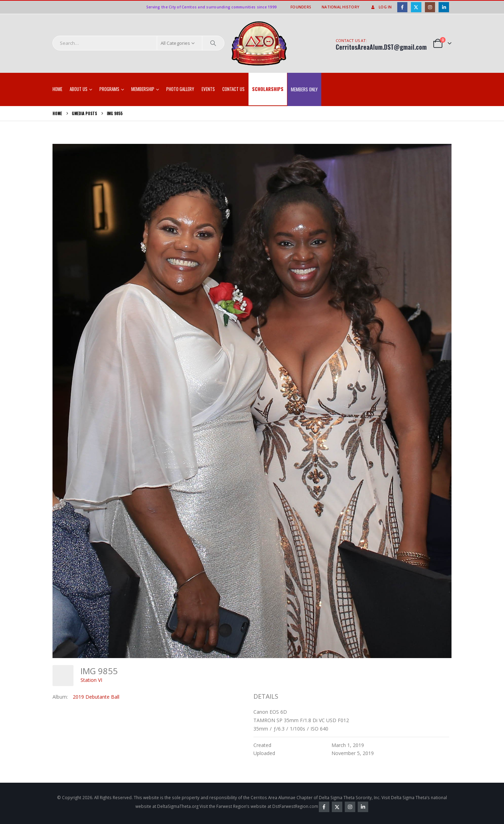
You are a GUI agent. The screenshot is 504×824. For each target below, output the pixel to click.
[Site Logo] (259, 44)
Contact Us (233, 89)
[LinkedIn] (444, 7)
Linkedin (363, 807)
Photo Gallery (180, 89)
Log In (381, 7)
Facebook (324, 807)
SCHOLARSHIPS (268, 89)
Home (57, 89)
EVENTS (208, 89)
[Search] (213, 43)
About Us (79, 89)
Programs (109, 89)
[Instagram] (430, 7)
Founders (301, 7)
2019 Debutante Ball (96, 697)
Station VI (91, 680)
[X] (416, 7)
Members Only (304, 89)
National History (340, 7)
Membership (143, 89)
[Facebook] (402, 7)
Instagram (350, 807)
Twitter (337, 807)
